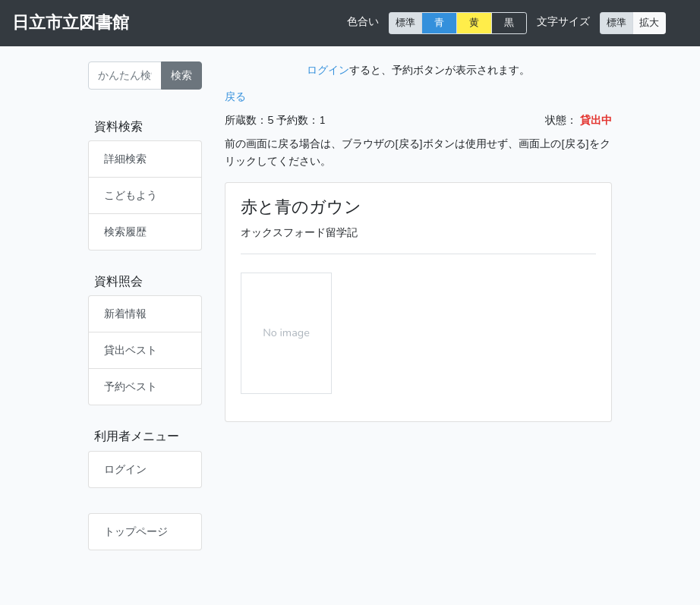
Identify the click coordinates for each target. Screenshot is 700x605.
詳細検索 (125, 159)
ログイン (125, 469)
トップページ (136, 531)
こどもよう (131, 195)
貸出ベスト (131, 350)
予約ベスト (131, 386)
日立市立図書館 (71, 23)
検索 (181, 75)
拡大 (649, 22)
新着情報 (125, 314)
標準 (405, 22)
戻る (235, 96)
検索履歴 (125, 232)
